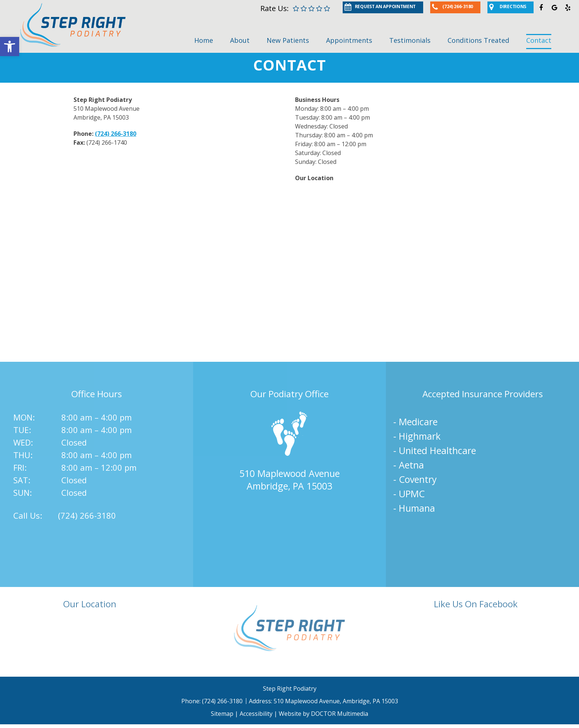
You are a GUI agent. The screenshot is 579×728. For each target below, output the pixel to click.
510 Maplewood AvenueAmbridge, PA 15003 (289, 480)
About (240, 40)
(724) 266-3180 (116, 134)
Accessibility (256, 714)
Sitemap (222, 714)
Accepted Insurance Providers (483, 394)
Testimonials (410, 40)
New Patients (288, 40)
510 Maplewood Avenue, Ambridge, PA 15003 (336, 701)
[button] (10, 47)
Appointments (349, 40)
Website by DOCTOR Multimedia (323, 714)
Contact (539, 40)
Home (204, 40)
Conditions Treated (478, 40)
